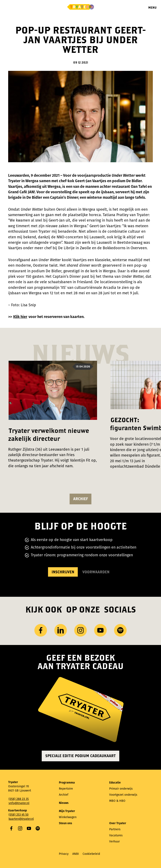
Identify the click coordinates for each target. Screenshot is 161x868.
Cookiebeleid (91, 854)
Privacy (64, 854)
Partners (115, 829)
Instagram (20, 828)
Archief (80, 499)
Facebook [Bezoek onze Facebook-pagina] (41, 630)
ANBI (76, 854)
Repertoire (66, 789)
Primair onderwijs (121, 789)
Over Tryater (118, 823)
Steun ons (66, 823)
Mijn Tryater (67, 811)
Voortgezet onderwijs (123, 795)
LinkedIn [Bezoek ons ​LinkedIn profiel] (61, 630)
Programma (67, 783)
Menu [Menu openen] (152, 7)
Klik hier (20, 317)
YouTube (29, 828)
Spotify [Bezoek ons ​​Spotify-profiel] (120, 630)
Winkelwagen (68, 817)
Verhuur (114, 841)
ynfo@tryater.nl (19, 803)
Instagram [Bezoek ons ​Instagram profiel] (80, 630)
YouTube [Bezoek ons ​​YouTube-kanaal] (100, 630)
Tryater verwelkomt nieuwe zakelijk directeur (49, 434)
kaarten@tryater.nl (21, 819)
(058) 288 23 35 (19, 799)
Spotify (38, 828)
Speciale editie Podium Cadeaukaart (80, 756)
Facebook (11, 828)
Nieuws (64, 803)
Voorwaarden (96, 572)
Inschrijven (63, 572)
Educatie (115, 783)
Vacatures (116, 835)
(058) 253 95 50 (19, 815)
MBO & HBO (117, 801)
